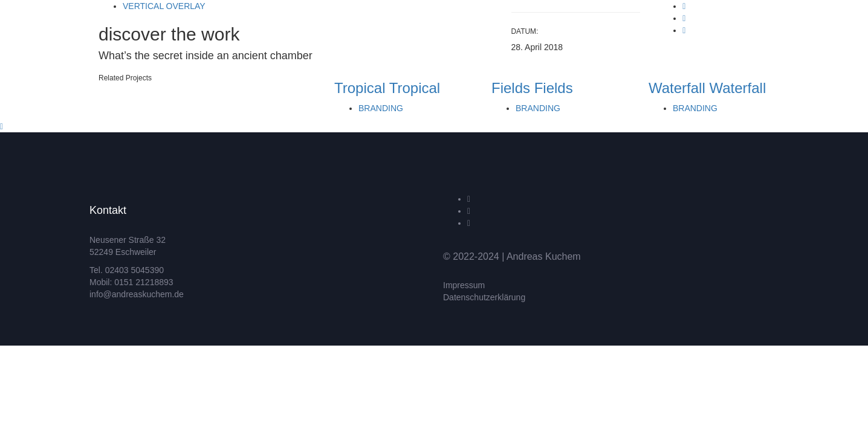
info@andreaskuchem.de (137, 294)
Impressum (464, 285)
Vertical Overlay (164, 6)
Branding (381, 108)
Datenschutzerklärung (484, 297)
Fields (511, 88)
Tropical (360, 88)
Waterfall (677, 88)
